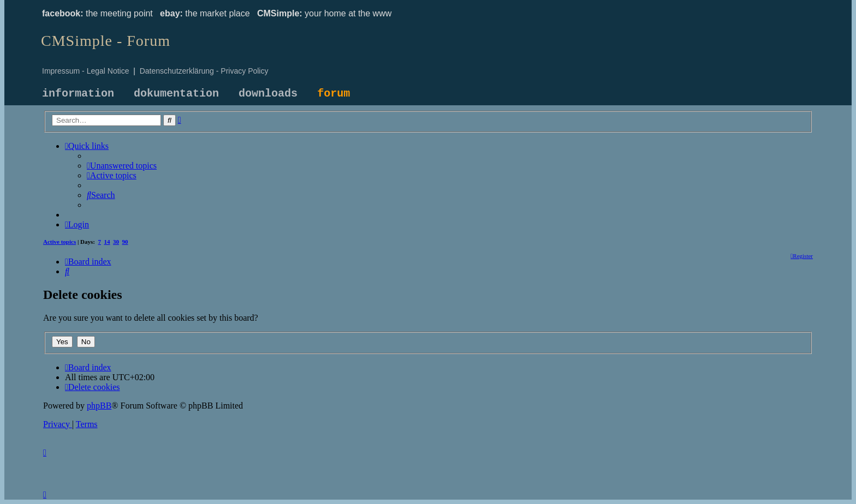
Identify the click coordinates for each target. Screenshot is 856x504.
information (78, 94)
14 (107, 242)
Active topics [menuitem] (60, 242)
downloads (268, 94)
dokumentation (176, 94)
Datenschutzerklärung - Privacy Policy (204, 71)
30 (116, 242)
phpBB (99, 406)
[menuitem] (122, 166)
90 (125, 242)
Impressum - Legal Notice (86, 71)
